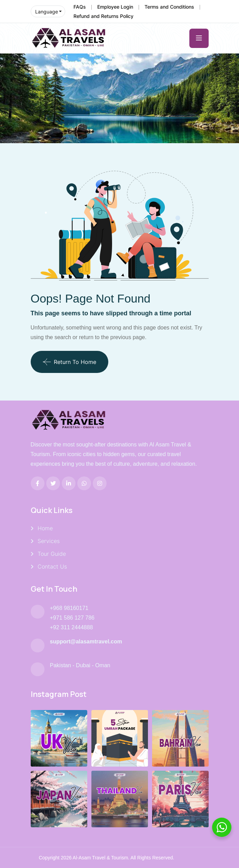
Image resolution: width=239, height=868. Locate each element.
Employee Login (115, 7)
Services (49, 541)
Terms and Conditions (169, 7)
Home (45, 528)
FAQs (80, 7)
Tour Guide (52, 554)
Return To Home (69, 362)
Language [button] (47, 12)
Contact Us (52, 566)
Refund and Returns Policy (103, 16)
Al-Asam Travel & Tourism (101, 858)
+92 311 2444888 (72, 627)
